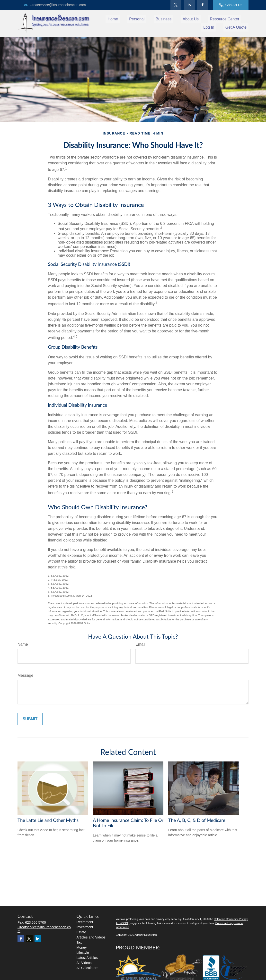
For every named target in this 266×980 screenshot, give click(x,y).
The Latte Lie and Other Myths (48, 820)
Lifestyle (83, 953)
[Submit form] (30, 719)
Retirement (85, 922)
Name (23, 644)
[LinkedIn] (189, 5)
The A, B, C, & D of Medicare (197, 820)
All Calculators (87, 968)
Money (82, 947)
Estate (81, 932)
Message (25, 675)
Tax (79, 942)
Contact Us (231, 5)
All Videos (84, 963)
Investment (85, 927)
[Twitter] (176, 5)
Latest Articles (87, 958)
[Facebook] (203, 5)
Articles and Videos (91, 937)
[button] (113, 19)
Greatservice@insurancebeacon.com (55, 5)
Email (140, 644)
